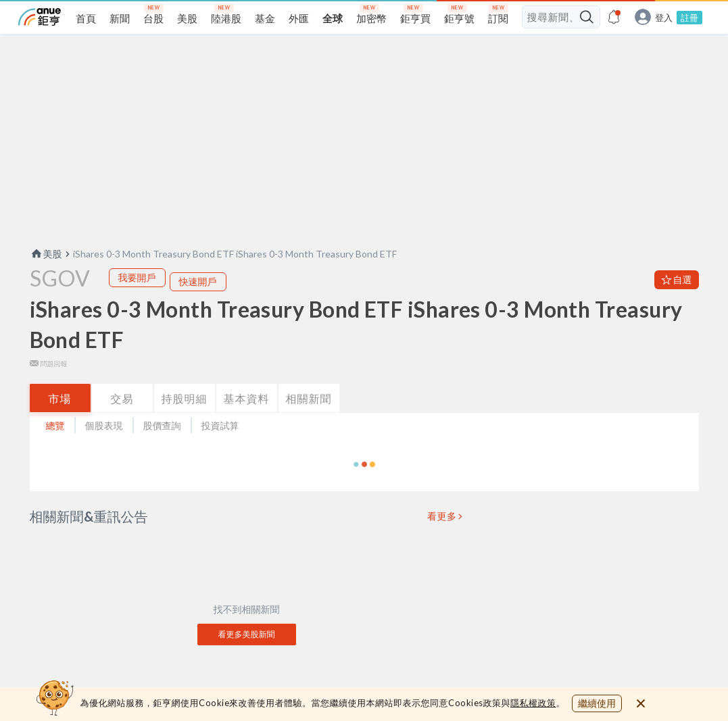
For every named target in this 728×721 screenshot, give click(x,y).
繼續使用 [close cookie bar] (597, 703)
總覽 (55, 452)
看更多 (442, 543)
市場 (60, 425)
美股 (46, 280)
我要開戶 (137, 304)
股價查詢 (162, 452)
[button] (364, 491)
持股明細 (185, 425)
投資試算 (220, 452)
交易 (122, 425)
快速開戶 (198, 308)
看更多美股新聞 (247, 661)
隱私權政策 (533, 703)
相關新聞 (309, 425)
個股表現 (104, 452)
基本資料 (247, 425)
